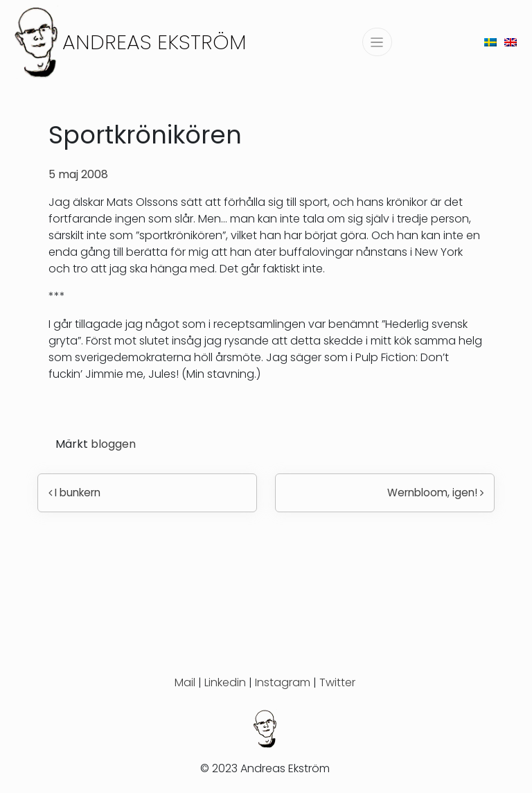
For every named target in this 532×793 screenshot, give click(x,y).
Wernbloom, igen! (435, 493)
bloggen (113, 444)
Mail (185, 682)
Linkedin (225, 682)
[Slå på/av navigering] (377, 42)
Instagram (283, 682)
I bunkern (74, 493)
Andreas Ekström (154, 42)
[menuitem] (490, 42)
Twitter (337, 682)
